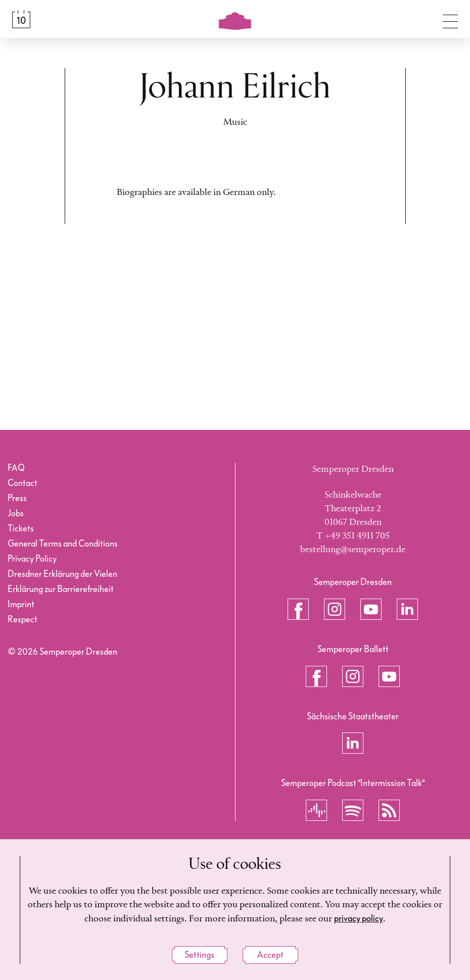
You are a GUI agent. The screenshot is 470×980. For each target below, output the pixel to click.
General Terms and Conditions (63, 544)
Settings (199, 955)
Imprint (21, 604)
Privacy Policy (32, 559)
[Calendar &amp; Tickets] (21, 19)
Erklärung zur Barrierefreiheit (61, 589)
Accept (270, 955)
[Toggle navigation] (450, 19)
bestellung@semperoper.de (353, 550)
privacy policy (359, 919)
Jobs (16, 513)
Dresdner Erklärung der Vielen (62, 574)
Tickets (21, 529)
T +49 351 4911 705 (353, 536)
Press (17, 498)
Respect (22, 620)
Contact (22, 483)
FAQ (16, 468)
